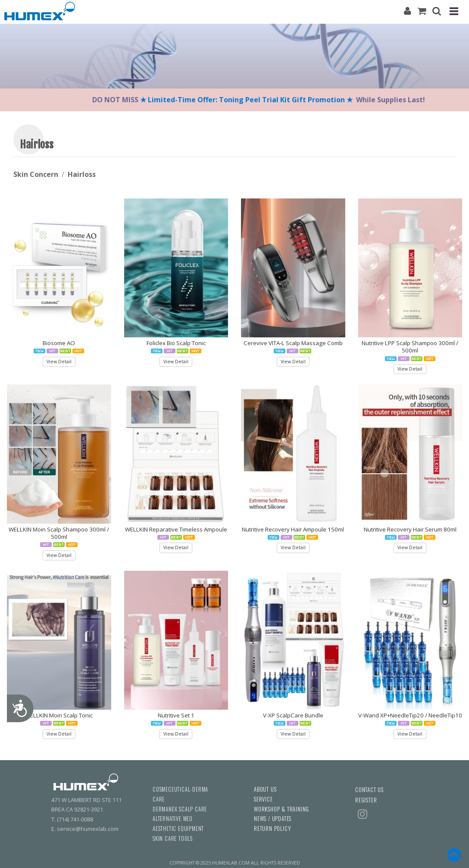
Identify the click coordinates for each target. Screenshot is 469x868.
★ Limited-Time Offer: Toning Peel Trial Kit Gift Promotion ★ (247, 100)
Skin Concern (36, 174)
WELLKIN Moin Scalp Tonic (59, 715)
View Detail (59, 362)
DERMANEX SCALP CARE (180, 809)
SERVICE (263, 799)
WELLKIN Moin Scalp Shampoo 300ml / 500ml (59, 533)
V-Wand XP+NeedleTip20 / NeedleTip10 (410, 715)
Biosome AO (59, 343)
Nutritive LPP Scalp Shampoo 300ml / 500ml (410, 347)
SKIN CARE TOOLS (173, 838)
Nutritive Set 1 (176, 715)
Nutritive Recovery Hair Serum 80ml (410, 529)
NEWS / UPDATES (273, 819)
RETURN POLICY (272, 829)
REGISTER (366, 800)
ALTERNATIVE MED (173, 819)
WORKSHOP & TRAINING (281, 809)
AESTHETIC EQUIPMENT (178, 829)
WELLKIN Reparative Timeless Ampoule (176, 529)
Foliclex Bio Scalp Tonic (176, 343)
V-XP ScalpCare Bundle (293, 715)
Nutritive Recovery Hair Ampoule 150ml (293, 529)
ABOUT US (265, 789)
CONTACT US (369, 790)
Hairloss (82, 174)
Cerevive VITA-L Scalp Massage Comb (293, 343)
